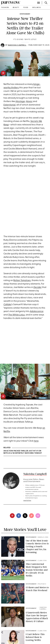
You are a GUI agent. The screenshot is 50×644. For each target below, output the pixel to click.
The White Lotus (16, 315)
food (26, 8)
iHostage (20, 101)
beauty (16, 8)
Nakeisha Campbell (17, 45)
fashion (5, 8)
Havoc (29, 101)
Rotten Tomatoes (22, 280)
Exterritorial (9, 105)
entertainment (25, 14)
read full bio (27, 500)
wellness (37, 8)
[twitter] (25, 516)
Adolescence (37, 311)
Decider (38, 287)
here (36, 441)
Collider (7, 305)
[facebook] (19, 516)
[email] (38, 516)
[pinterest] (3, 73)
